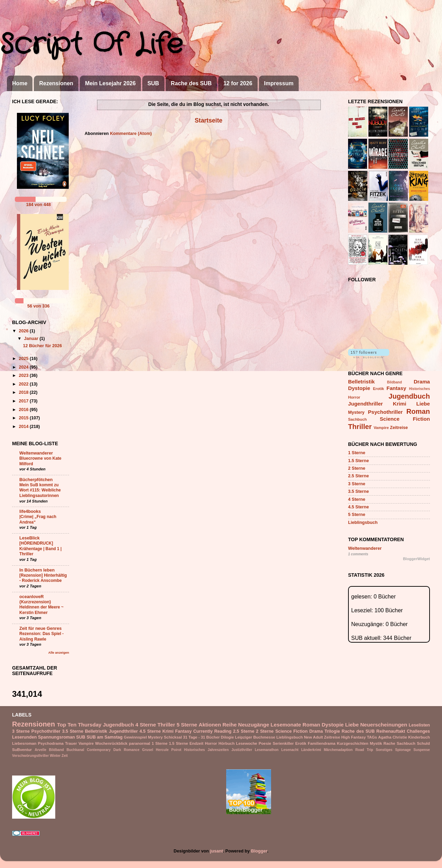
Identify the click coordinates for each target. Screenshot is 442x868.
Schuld (423, 743)
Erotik (378, 389)
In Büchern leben (37, 570)
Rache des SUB (191, 83)
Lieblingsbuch (363, 523)
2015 (24, 418)
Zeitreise (399, 428)
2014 (24, 427)
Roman (418, 411)
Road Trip (364, 750)
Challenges (418, 731)
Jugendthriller (366, 404)
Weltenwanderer (36, 453)
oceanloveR (32, 597)
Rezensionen (56, 83)
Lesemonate (286, 725)
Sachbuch (357, 419)
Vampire (381, 428)
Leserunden (24, 737)
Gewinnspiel (136, 737)
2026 (24, 331)
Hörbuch (227, 743)
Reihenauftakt (391, 731)
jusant (217, 851)
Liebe (423, 404)
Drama (422, 382)
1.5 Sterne (358, 461)
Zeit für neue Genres (40, 628)
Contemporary (99, 750)
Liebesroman (24, 743)
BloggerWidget (416, 559)
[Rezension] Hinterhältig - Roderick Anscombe (43, 578)
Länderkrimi (311, 750)
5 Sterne (357, 515)
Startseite (209, 120)
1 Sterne (357, 453)
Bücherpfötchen (36, 480)
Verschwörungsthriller (30, 756)
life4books (30, 511)
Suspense (422, 750)
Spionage (403, 750)
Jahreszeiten (218, 750)
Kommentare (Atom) (131, 134)
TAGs (372, 737)
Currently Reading (212, 731)
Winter (55, 756)
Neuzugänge (254, 725)
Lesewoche (247, 743)
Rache (390, 743)
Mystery (356, 412)
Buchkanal (75, 750)
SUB (153, 83)
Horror (354, 397)
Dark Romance (126, 750)
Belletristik (361, 382)
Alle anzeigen (59, 652)
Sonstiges (384, 750)
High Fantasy (353, 737)
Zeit (65, 756)
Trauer (71, 743)
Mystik (376, 743)
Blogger (259, 851)
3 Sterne (357, 484)
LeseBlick (30, 538)
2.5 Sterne (358, 476)
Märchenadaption (338, 750)
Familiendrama (321, 743)
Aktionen (210, 725)
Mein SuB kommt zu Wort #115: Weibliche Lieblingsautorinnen (40, 490)
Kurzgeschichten (353, 743)
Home (20, 83)
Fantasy (396, 388)
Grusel (148, 750)
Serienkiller (283, 743)
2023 (24, 376)
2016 (24, 410)
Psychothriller (385, 412)
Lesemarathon (267, 750)
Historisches (420, 389)
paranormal (140, 743)
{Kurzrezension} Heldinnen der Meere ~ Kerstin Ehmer (41, 607)
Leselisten (419, 725)
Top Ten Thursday (79, 725)
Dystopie (359, 388)
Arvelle (40, 750)
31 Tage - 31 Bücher (201, 737)
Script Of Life (91, 45)
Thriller (360, 427)
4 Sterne (357, 499)
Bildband (395, 382)
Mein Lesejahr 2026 (110, 83)
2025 (24, 359)
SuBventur (22, 750)
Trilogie (332, 731)
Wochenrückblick (111, 743)
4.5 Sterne (358, 507)
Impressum (279, 83)
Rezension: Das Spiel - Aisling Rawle (41, 636)
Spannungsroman (56, 737)
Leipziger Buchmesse (255, 737)
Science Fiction (405, 419)
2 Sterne (357, 468)
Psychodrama (51, 743)
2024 (24, 367)
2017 (24, 401)
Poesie (265, 743)
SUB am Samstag (105, 737)
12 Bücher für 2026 (42, 346)
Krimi (400, 404)
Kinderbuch (419, 737)
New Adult (313, 737)
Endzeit (196, 743)
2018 (24, 392)
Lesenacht (290, 750)
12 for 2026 (238, 83)
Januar (32, 339)
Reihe (229, 725)
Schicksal (173, 737)
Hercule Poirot (169, 750)
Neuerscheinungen (384, 725)
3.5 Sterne (358, 491)
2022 (24, 384)
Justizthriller (242, 750)
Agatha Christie (393, 737)
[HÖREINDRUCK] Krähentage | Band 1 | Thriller (40, 549)
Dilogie (228, 737)
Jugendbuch (409, 396)
